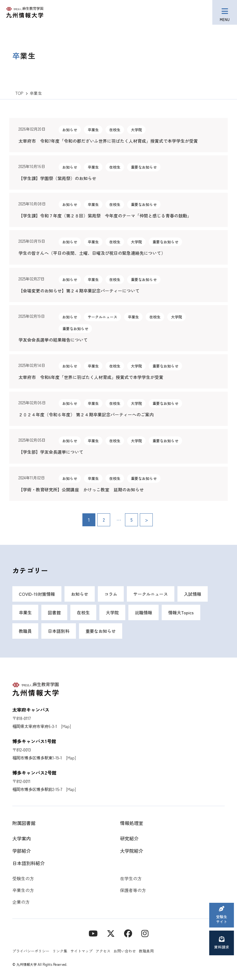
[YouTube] (93, 933)
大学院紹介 (132, 851)
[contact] (128, 933)
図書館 (54, 612)
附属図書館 (24, 823)
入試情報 (193, 594)
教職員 (25, 631)
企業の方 (21, 902)
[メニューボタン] (225, 12)
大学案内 (22, 838)
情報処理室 (132, 823)
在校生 (83, 612)
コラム (111, 594)
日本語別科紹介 (29, 863)
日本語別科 (59, 631)
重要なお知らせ (101, 631)
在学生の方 (131, 878)
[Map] (66, 726)
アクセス (103, 951)
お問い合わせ (125, 951)
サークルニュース (151, 594)
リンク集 (60, 951)
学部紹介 (22, 851)
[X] (111, 933)
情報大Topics (181, 612)
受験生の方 (23, 878)
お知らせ (80, 594)
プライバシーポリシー (31, 951)
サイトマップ (81, 951)
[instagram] (145, 933)
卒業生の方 (23, 890)
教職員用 (146, 951)
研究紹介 (129, 838)
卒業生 (25, 612)
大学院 (112, 612)
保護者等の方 (133, 890)
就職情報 (143, 612)
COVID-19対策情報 (37, 594)
